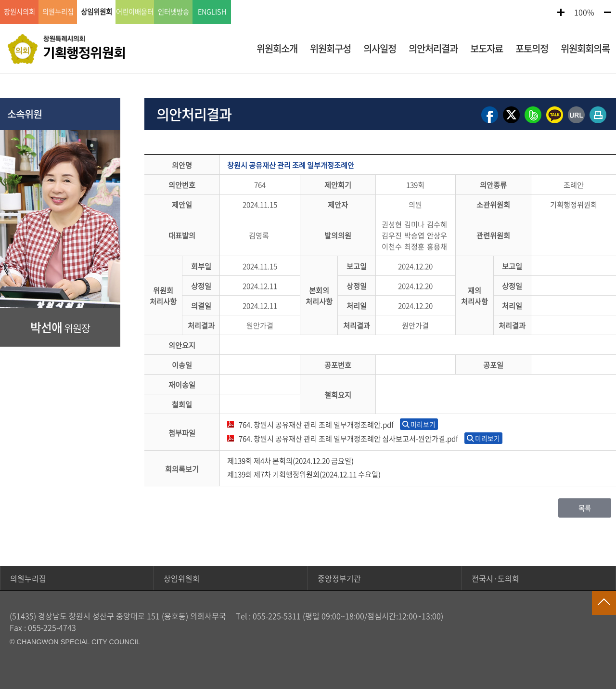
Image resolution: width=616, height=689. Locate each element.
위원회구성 (330, 48)
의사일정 (380, 48)
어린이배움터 (135, 12)
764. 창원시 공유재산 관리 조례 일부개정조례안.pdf (316, 424)
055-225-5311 (277, 616)
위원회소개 (277, 48)
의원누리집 (28, 578)
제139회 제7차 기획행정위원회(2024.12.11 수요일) (304, 474)
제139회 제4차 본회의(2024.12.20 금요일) (290, 461)
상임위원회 (182, 578)
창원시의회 (19, 12)
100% (584, 12)
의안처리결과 (433, 48)
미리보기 (423, 424)
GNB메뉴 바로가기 (308, 1)
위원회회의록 (585, 48)
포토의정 (532, 48)
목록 (585, 508)
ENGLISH (212, 12)
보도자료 (487, 48)
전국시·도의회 (495, 578)
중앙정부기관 (339, 578)
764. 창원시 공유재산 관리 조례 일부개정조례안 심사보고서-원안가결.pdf (348, 438)
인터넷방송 (173, 12)
